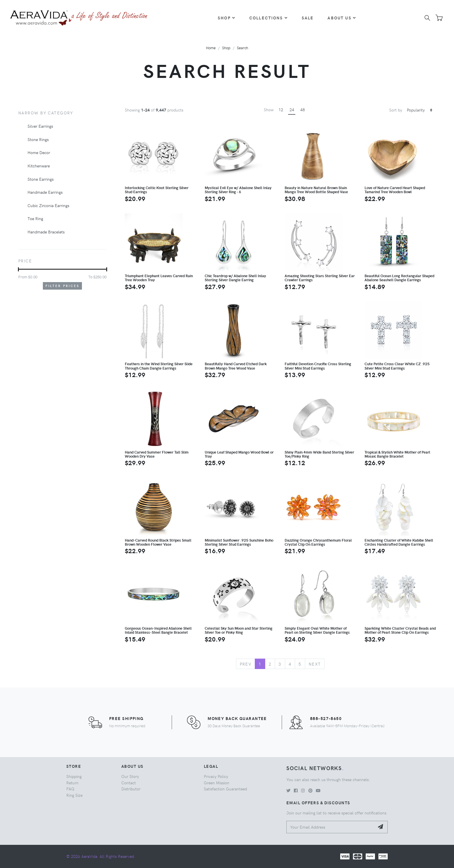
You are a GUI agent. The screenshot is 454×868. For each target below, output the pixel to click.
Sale (308, 18)
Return (72, 783)
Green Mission (217, 783)
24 (292, 109)
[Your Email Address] (331, 827)
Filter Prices (63, 286)
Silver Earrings (40, 126)
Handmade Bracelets (46, 232)
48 (303, 109)
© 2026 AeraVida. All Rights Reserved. (101, 856)
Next (315, 664)
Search (242, 48)
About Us (342, 18)
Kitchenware (39, 166)
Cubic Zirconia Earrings (48, 205)
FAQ (70, 789)
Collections (269, 18)
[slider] (18, 269)
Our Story (130, 776)
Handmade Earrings (45, 192)
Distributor (131, 789)
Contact (129, 783)
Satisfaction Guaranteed (225, 789)
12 (281, 109)
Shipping (74, 776)
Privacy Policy (216, 776)
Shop (227, 18)
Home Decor (39, 152)
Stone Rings (38, 139)
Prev (246, 664)
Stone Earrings (41, 179)
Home (211, 48)
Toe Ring (35, 218)
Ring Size (74, 795)
